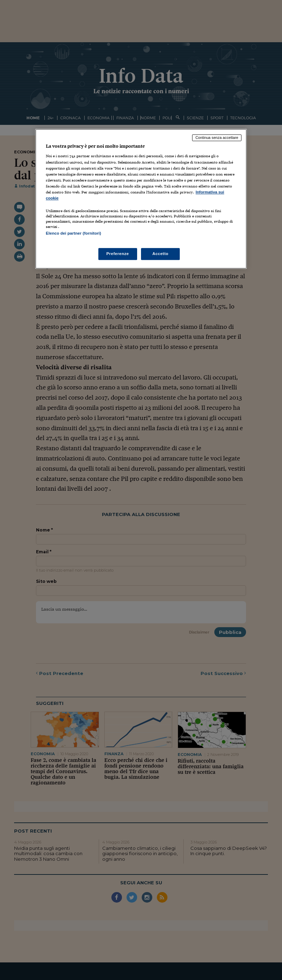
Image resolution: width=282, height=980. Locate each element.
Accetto (160, 254)
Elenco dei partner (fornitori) (73, 233)
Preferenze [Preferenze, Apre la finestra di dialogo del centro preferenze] (118, 254)
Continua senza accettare (217, 138)
